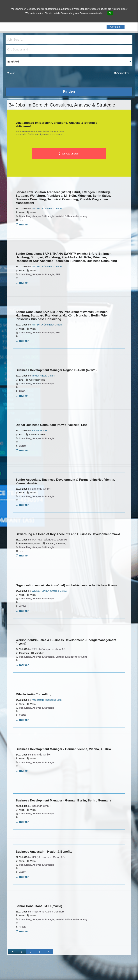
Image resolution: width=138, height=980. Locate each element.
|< (13, 952)
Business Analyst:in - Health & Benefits (44, 852)
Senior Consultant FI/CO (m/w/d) (39, 906)
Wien (22, 212)
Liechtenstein (26, 543)
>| (49, 952)
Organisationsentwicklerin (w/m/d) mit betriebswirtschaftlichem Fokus (66, 585)
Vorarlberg (61, 543)
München (24, 653)
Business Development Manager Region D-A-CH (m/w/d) (56, 370)
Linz (21, 380)
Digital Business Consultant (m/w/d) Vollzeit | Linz (51, 425)
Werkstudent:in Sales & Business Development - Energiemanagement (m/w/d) (66, 642)
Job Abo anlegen (69, 154)
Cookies (31, 9)
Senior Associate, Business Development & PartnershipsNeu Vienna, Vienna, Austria (65, 481)
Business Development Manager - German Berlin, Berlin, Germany (63, 800)
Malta (37, 543)
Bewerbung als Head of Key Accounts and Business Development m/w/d (68, 534)
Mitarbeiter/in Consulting (34, 694)
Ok (110, 13)
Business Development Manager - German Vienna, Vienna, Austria (63, 749)
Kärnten (50, 543)
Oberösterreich (37, 380)
